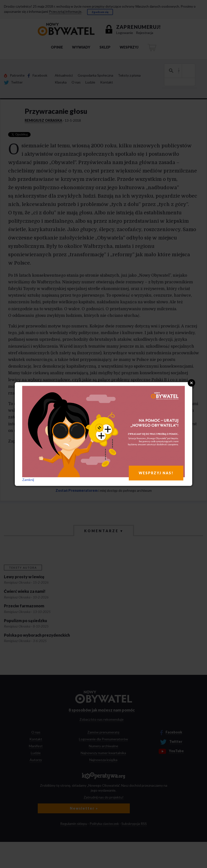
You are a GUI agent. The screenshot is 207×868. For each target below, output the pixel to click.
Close (191, 383)
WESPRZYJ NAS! (156, 473)
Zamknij (28, 480)
